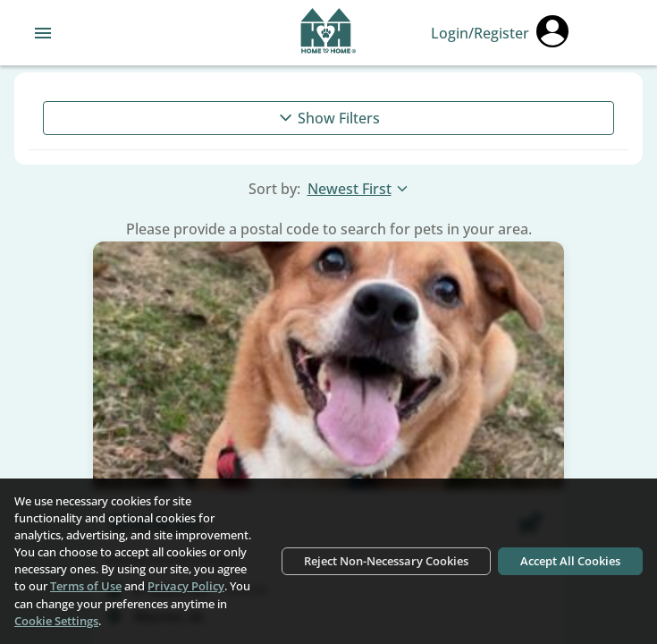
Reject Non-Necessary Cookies (386, 561)
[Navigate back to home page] (328, 33)
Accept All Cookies (570, 561)
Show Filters (328, 118)
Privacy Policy (186, 586)
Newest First (358, 189)
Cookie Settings (56, 621)
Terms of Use (86, 586)
